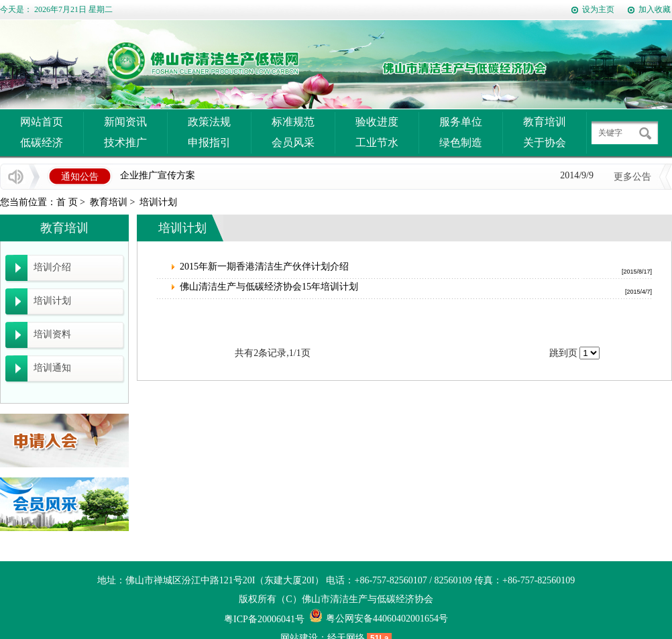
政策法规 (209, 122)
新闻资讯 (125, 122)
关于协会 (545, 142)
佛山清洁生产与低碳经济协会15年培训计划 (269, 287)
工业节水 (377, 142)
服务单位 (461, 122)
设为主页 (598, 9)
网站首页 (42, 122)
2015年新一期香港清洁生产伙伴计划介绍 (264, 267)
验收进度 (377, 122)
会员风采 (293, 142)
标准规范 (293, 122)
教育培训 (545, 122)
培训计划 (158, 202)
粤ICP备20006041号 (264, 619)
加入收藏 (655, 9)
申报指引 (209, 142)
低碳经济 (42, 142)
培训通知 (52, 368)
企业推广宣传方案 (158, 176)
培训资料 (52, 334)
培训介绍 (52, 267)
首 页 (67, 202)
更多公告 (632, 177)
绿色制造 (461, 142)
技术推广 (125, 142)
